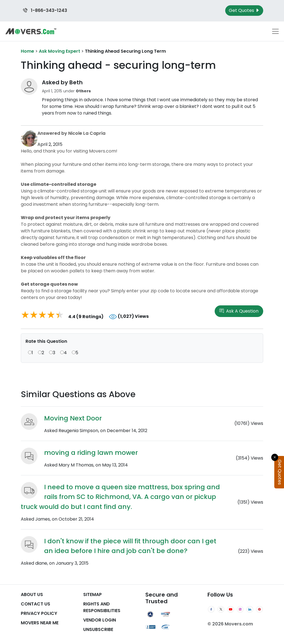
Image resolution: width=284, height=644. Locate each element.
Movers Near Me (40, 623)
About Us (32, 594)
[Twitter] (221, 609)
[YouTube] (231, 609)
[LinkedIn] (250, 609)
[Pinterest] (259, 609)
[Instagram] (240, 609)
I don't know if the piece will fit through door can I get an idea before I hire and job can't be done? (130, 546)
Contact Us (35, 604)
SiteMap (92, 594)
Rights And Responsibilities (102, 607)
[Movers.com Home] (31, 31)
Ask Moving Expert (59, 51)
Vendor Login (100, 620)
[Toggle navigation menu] (275, 31)
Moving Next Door (73, 418)
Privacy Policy (39, 613)
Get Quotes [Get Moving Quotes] (244, 10)
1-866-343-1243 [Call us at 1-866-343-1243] (45, 10)
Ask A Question (239, 311)
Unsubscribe (98, 629)
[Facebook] (211, 609)
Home (27, 51)
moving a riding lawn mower (91, 452)
